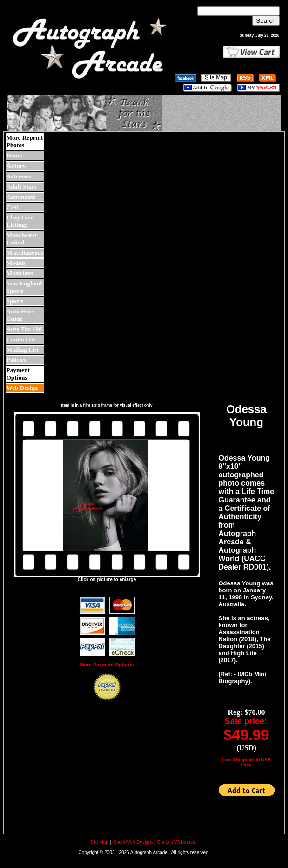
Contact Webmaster (177, 842)
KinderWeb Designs (133, 842)
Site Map (99, 842)
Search (266, 21)
